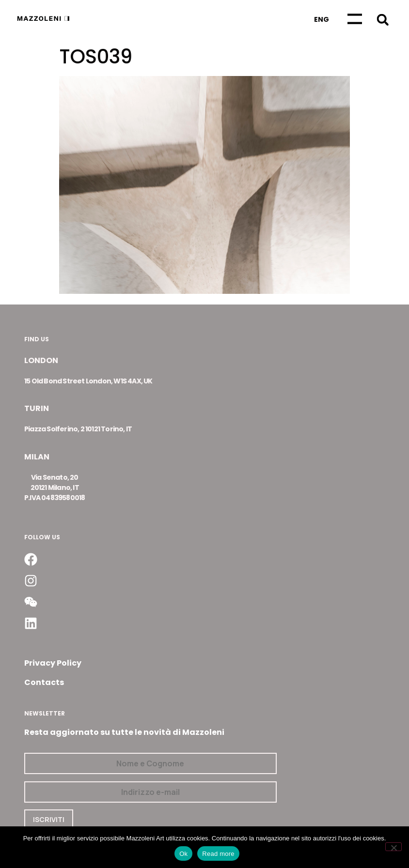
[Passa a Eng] (322, 19)
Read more (218, 854)
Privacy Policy (53, 663)
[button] (383, 20)
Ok (183, 854)
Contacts (44, 682)
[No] (393, 847)
